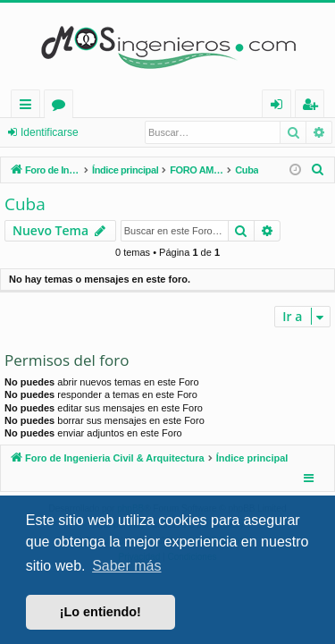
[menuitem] (318, 170)
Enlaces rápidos (29, 107)
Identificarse (50, 132)
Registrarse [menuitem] (314, 107)
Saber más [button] (126, 566)
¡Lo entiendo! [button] (100, 612)
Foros (62, 107)
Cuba (25, 204)
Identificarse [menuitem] (281, 107)
